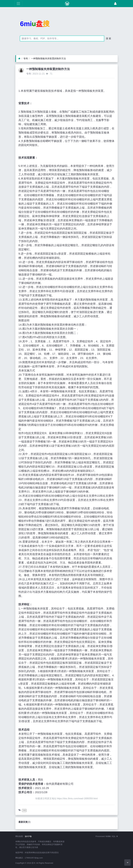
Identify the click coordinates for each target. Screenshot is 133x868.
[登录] (115, 4)
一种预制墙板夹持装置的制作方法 (48, 58)
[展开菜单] (18, 4)
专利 (26, 58)
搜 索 (108, 38)
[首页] (19, 59)
